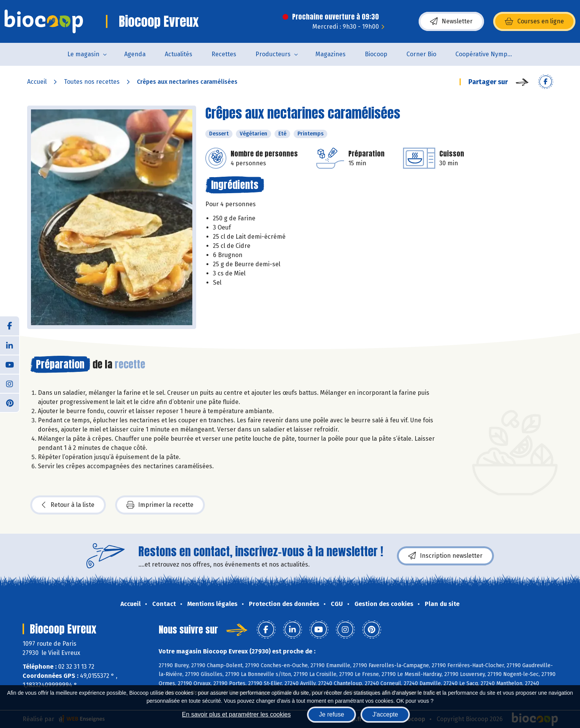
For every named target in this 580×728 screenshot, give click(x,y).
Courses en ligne (534, 21)
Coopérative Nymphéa (487, 54)
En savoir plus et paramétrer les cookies (236, 714)
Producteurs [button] (273, 54)
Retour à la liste (68, 505)
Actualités (179, 54)
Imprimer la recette (160, 505)
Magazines (331, 54)
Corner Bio (421, 54)
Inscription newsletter (445, 556)
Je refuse (331, 714)
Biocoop (376, 54)
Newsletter (451, 21)
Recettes (224, 54)
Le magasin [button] (83, 54)
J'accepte (385, 714)
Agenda (135, 54)
